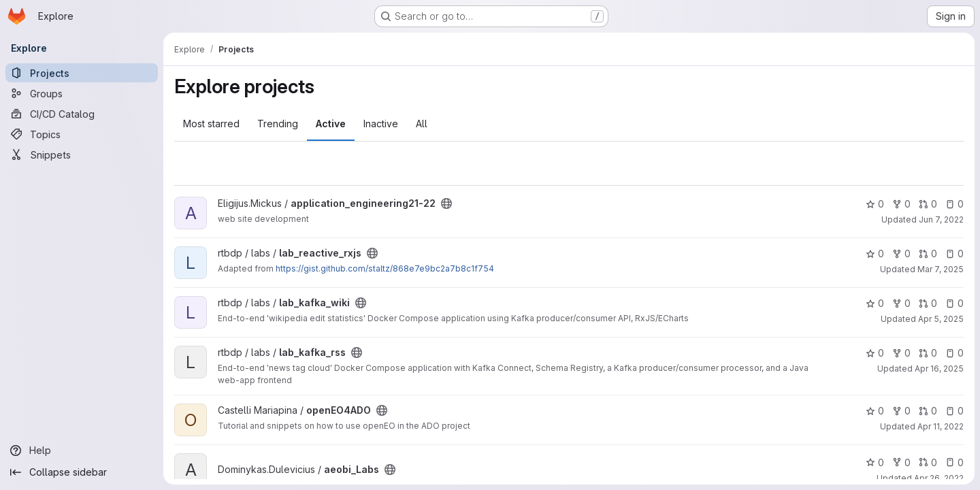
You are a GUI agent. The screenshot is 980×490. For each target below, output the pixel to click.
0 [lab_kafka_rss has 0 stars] (875, 353)
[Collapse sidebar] (82, 472)
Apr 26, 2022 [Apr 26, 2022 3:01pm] (939, 478)
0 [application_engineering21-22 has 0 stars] (875, 204)
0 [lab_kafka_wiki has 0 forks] (901, 303)
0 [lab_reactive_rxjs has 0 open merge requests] (928, 254)
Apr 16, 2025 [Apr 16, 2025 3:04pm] (939, 369)
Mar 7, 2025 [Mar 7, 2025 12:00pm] (941, 269)
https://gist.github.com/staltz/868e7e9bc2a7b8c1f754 (385, 268)
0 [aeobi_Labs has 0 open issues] (954, 462)
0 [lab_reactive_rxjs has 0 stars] (875, 254)
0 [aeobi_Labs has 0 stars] (875, 462)
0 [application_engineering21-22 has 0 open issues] (954, 204)
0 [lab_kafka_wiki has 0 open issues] (954, 303)
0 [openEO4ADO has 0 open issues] (954, 411)
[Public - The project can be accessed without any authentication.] (446, 203)
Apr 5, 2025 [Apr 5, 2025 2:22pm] (941, 319)
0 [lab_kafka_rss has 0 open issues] (954, 353)
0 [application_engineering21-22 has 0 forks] (901, 204)
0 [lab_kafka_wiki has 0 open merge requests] (928, 303)
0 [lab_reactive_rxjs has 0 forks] (901, 254)
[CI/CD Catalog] (82, 114)
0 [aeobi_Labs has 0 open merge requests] (928, 462)
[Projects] (82, 73)
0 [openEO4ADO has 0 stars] (875, 411)
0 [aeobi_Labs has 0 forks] (901, 462)
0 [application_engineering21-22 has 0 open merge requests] (928, 204)
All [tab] (422, 124)
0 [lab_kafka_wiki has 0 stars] (875, 303)
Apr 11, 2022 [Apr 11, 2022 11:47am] (941, 426)
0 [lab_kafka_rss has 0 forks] (901, 353)
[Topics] (82, 134)
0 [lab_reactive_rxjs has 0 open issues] (954, 254)
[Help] (82, 451)
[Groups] (82, 93)
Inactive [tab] (381, 124)
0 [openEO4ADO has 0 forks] (901, 411)
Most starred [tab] (211, 124)
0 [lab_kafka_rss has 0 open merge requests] (928, 353)
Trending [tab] (278, 124)
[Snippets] (82, 154)
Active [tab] (331, 124)
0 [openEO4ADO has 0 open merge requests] (928, 411)
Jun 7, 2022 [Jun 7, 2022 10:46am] (941, 219)
